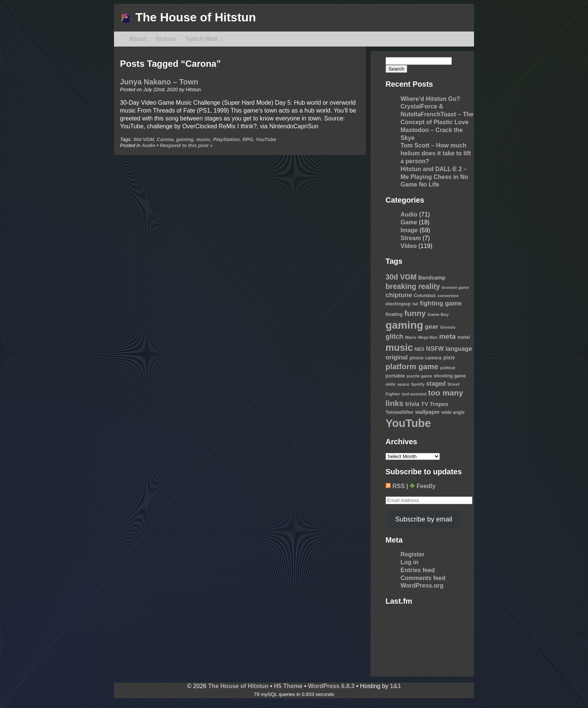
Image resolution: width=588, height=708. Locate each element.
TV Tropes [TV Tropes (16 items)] (435, 404)
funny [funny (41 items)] (415, 313)
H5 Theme (288, 686)
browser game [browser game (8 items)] (455, 287)
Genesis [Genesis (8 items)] (448, 327)
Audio (149, 145)
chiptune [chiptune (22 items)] (399, 295)
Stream (166, 39)
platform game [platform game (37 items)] (412, 366)
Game (409, 222)
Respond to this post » (186, 145)
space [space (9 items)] (403, 384)
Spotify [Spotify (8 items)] (418, 384)
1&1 (395, 686)
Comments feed (423, 578)
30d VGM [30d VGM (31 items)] (401, 277)
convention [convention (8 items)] (448, 296)
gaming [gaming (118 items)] (404, 325)
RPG (247, 139)
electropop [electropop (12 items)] (398, 304)
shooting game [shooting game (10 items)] (450, 376)
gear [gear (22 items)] (432, 327)
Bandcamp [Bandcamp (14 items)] (432, 278)
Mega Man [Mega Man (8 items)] (428, 337)
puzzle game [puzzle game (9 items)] (419, 376)
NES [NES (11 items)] (419, 349)
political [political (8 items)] (447, 368)
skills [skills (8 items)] (391, 384)
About (138, 39)
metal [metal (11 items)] (464, 337)
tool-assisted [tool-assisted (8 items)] (414, 394)
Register (412, 554)
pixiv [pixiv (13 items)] (449, 358)
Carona (165, 139)
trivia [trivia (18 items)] (412, 404)
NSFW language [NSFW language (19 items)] (449, 349)
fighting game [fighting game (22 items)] (441, 303)
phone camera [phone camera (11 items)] (426, 358)
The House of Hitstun (188, 17)
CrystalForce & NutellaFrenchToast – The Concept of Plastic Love (437, 114)
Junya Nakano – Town (159, 82)
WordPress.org (422, 585)
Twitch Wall (201, 39)
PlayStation (226, 139)
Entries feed (418, 570)
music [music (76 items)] (399, 347)
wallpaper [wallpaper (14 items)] (427, 412)
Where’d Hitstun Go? (430, 99)
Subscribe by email (424, 519)
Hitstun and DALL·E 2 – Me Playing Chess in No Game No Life (434, 177)
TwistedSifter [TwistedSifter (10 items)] (400, 412)
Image (409, 230)
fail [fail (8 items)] (415, 304)
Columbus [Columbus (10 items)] (425, 296)
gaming (185, 139)
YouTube (266, 139)
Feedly (422, 486)
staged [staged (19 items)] (436, 383)
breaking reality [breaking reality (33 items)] (413, 286)
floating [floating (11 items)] (394, 314)
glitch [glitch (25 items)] (394, 337)
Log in (409, 562)
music (203, 139)
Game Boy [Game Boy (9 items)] (438, 314)
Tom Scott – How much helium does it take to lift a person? (436, 153)
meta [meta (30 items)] (447, 336)
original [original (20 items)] (397, 357)
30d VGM (144, 139)
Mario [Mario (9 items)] (411, 337)
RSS (395, 486)
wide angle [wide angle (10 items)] (453, 412)
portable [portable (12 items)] (395, 376)
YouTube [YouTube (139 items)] (408, 423)
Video (409, 246)
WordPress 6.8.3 (331, 686)
